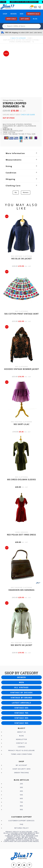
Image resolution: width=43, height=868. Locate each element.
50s (21, 755)
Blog (35, 19)
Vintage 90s (21, 683)
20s (21, 744)
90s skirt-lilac (22, 384)
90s (16, 153)
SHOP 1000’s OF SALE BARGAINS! (26, 2)
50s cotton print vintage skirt (21, 274)
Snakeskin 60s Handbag (21, 550)
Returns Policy (22, 788)
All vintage (21, 648)
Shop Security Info (22, 729)
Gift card (25, 19)
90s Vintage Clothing (31, 40)
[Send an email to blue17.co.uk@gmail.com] (35, 7)
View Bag (4, 852)
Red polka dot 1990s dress (21, 495)
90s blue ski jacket (21, 219)
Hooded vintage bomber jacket (21, 329)
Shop (5, 14)
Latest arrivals (21, 663)
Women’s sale (33, 14)
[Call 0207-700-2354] (40, 7)
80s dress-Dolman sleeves (22, 440)
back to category (18, 38)
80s (21, 766)
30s (21, 747)
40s (21, 751)
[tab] (21, 113)
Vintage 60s (21, 668)
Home (30, 38)
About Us (22, 692)
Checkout (12, 852)
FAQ (21, 784)
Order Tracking (22, 733)
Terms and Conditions (22, 714)
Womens (26, 153)
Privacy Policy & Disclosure (21, 711)
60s (21, 759)
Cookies (22, 707)
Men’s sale (11, 19)
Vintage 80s (21, 678)
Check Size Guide (28, 75)
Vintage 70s (21, 673)
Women (14, 14)
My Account (21, 725)
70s (21, 762)
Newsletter (21, 699)
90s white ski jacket (21, 605)
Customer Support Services (21, 781)
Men (22, 14)
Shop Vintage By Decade (12, 40)
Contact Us (22, 703)
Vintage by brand (21, 658)
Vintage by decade (21, 653)
